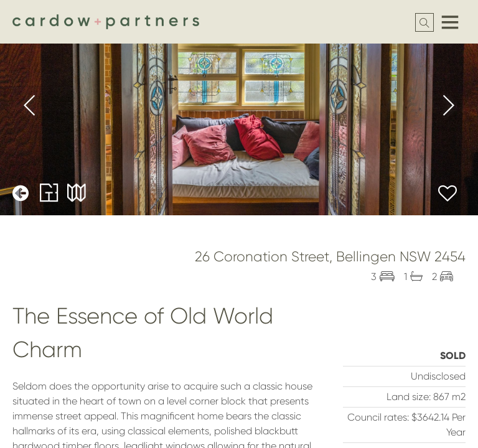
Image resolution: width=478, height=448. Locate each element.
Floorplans (49, 193)
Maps (77, 193)
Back (22, 193)
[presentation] (30, 108)
